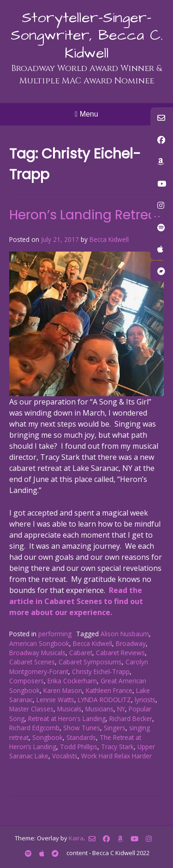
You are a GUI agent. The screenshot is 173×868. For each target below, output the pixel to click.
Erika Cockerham (72, 681)
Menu (86, 114)
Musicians (99, 709)
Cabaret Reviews (120, 653)
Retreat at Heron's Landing (67, 718)
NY (121, 709)
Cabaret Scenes (32, 662)
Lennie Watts (55, 700)
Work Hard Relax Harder (116, 756)
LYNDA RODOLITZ (104, 700)
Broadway (131, 643)
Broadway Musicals (37, 653)
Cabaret (81, 653)
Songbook (48, 737)
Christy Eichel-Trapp (101, 672)
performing (55, 634)
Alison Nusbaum (125, 634)
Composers (27, 681)
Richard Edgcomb (34, 728)
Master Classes (31, 709)
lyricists (145, 700)
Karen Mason (63, 690)
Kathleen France (109, 690)
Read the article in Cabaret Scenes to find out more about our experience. (76, 601)
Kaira (76, 838)
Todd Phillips (79, 747)
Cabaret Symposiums (90, 662)
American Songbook (39, 643)
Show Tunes (82, 728)
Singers (115, 728)
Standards (81, 737)
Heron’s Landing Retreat (86, 215)
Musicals (69, 709)
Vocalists (65, 756)
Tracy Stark (117, 747)
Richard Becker (131, 718)
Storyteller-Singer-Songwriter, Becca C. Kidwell (87, 35)
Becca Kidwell (109, 239)
